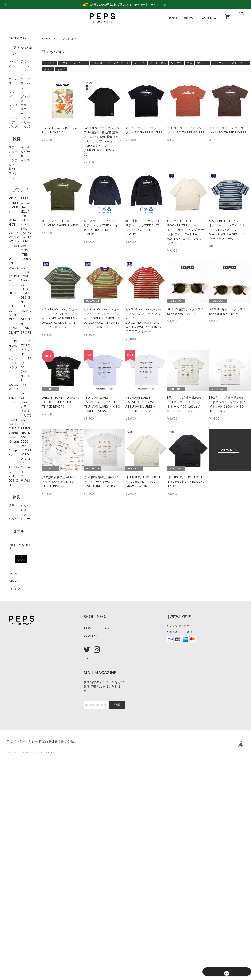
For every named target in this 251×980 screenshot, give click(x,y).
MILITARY (16, 519)
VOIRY (14, 299)
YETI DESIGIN (20, 661)
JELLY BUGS (18, 261)
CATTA (14, 326)
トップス (49, 63)
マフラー (203, 63)
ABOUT (190, 18)
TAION (14, 307)
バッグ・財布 (158, 63)
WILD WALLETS (16, 636)
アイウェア (220, 63)
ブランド (16, 228)
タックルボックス (20, 706)
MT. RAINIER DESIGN (18, 446)
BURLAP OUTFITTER (18, 360)
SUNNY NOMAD (15, 478)
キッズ (61, 69)
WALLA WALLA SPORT (20, 316)
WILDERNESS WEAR (19, 348)
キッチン (15, 204)
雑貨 (12, 168)
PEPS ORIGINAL (17, 251)
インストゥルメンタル (20, 509)
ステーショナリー (20, 179)
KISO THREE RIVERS (18, 239)
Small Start (17, 558)
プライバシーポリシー (23, 954)
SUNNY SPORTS (15, 466)
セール (14, 735)
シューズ (140, 63)
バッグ (13, 716)
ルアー (13, 724)
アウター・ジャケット (73, 63)
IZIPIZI (14, 276)
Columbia (16, 653)
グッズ (48, 69)
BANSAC (15, 645)
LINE (87, 871)
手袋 (190, 63)
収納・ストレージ (20, 214)
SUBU (13, 284)
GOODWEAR (19, 539)
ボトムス (97, 63)
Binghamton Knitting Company (18, 602)
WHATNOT (17, 269)
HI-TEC (14, 412)
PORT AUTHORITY (19, 580)
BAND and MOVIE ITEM (19, 336)
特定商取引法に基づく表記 (64, 954)
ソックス (176, 63)
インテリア (17, 197)
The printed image (18, 548)
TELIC (13, 487)
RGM (12, 382)
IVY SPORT (18, 626)
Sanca (13, 389)
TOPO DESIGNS (16, 497)
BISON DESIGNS (16, 422)
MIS (12, 668)
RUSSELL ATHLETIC (17, 434)
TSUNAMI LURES (16, 372)
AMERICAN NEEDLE (17, 529)
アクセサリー (240, 63)
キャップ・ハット (118, 63)
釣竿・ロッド (18, 697)
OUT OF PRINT (20, 590)
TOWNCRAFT (19, 456)
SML (12, 291)
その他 (13, 676)
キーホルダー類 (20, 189)
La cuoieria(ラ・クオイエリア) (20, 568)
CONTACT (210, 18)
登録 (117, 918)
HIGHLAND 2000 (17, 616)
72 (11, 397)
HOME (173, 18)
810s (12, 405)
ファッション (20, 47)
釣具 (12, 687)
